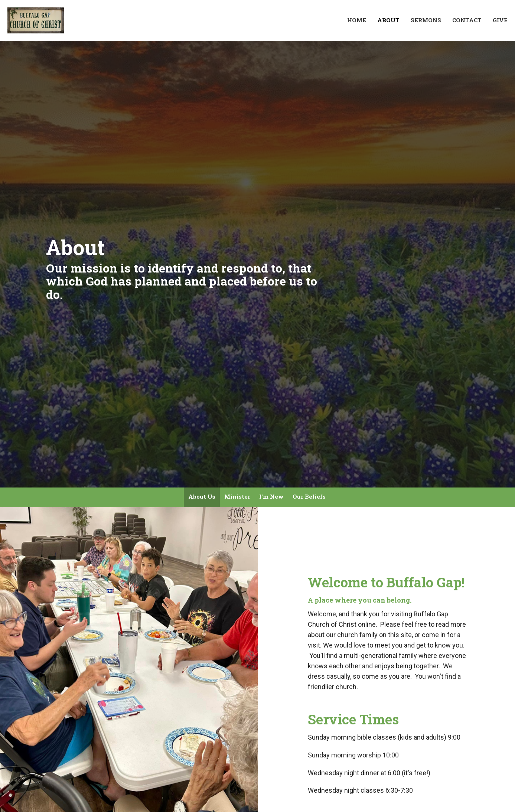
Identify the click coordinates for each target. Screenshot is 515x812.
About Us (202, 496)
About (388, 20)
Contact (467, 20)
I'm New (271, 496)
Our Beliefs (309, 496)
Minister (237, 496)
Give (500, 20)
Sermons (426, 20)
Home (357, 20)
